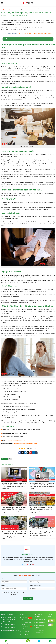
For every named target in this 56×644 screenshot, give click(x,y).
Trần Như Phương (14, 16)
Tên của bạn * (32, 579)
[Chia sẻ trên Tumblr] (36, 453)
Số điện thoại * (5, 586)
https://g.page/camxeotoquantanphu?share (25, 444)
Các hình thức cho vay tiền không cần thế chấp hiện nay (35, 33)
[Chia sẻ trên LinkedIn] (34, 453)
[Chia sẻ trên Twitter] (25, 453)
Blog (8, 9)
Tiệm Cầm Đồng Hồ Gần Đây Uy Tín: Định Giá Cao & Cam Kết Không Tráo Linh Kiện (14, 508)
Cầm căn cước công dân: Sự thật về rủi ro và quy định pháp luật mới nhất (42, 484)
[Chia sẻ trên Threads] (28, 453)
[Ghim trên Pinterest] (31, 453)
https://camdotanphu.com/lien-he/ (16, 440)
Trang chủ (4, 9)
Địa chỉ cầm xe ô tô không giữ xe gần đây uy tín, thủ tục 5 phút (42, 533)
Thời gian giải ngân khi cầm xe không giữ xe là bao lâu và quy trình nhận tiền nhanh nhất (14, 533)
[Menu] (2, 3)
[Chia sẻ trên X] (22, 453)
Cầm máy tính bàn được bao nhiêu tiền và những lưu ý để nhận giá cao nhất (14, 484)
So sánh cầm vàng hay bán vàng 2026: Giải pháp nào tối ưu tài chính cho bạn (41, 508)
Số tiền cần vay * (6, 579)
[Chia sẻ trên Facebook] (20, 453)
